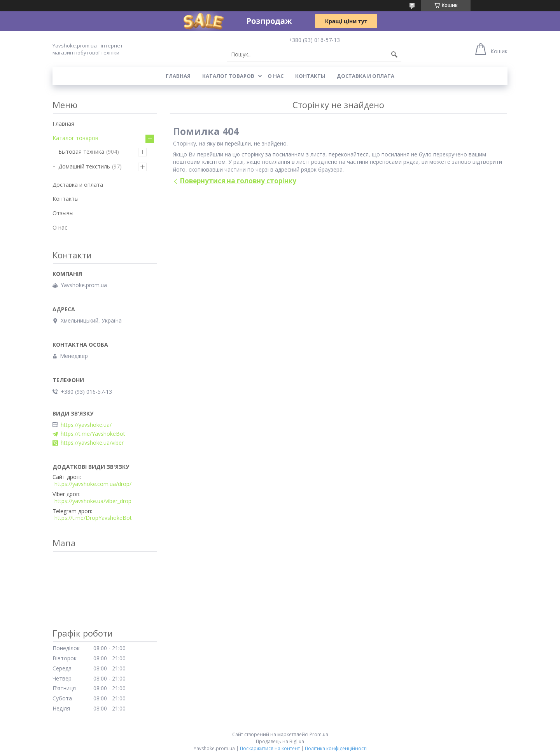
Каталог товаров (228, 76)
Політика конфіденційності (336, 748)
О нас (276, 76)
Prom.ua (319, 734)
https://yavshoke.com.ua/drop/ (93, 484)
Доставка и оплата (366, 76)
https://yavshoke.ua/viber (92, 443)
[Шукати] (394, 54)
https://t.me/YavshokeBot (93, 434)
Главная (178, 76)
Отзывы (63, 213)
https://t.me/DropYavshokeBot (93, 518)
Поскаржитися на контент (270, 748)
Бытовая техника (81, 152)
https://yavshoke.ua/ (86, 425)
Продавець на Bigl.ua (280, 741)
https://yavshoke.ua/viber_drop (93, 501)
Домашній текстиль (84, 166)
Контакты (310, 76)
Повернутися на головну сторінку (238, 181)
